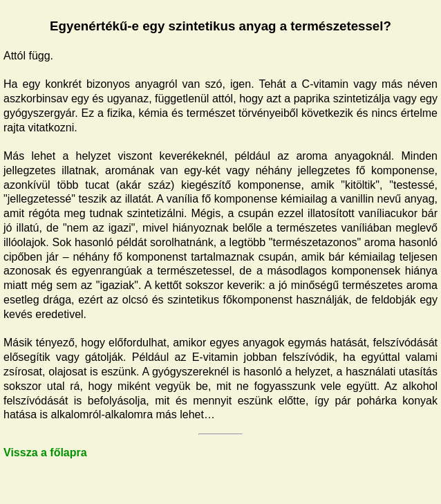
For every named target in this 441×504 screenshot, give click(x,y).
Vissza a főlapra (45, 452)
